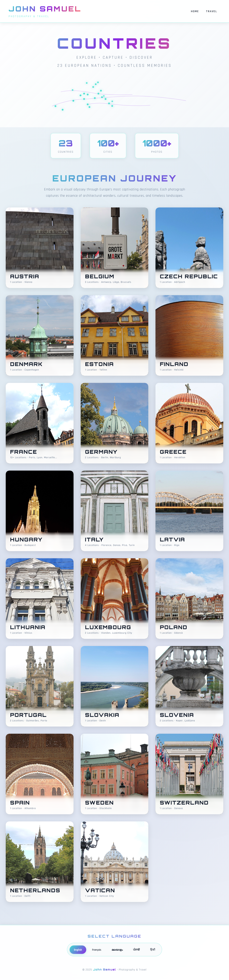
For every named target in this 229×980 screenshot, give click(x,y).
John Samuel (45, 9)
